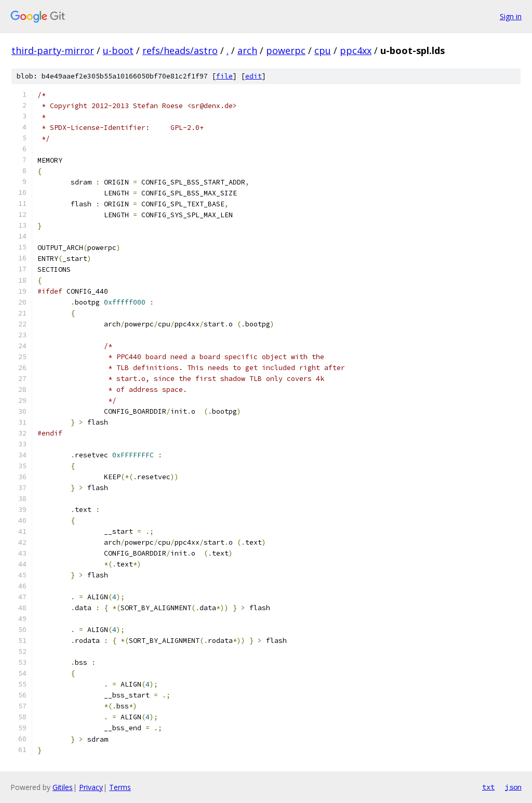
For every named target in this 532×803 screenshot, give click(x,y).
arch (247, 50)
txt (488, 787)
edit (254, 76)
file (224, 76)
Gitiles (63, 787)
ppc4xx (356, 50)
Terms (120, 787)
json (513, 787)
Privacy (91, 787)
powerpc (286, 50)
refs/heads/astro (180, 50)
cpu (323, 50)
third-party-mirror (53, 50)
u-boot (118, 50)
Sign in (511, 16)
